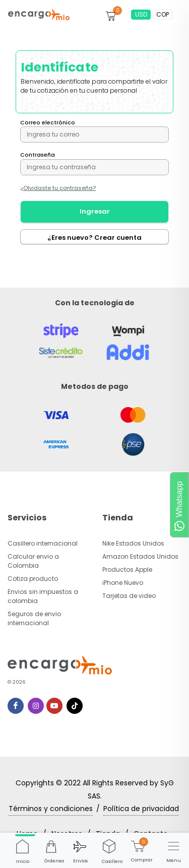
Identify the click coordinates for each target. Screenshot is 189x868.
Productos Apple (127, 570)
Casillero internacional (43, 543)
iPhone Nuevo (123, 583)
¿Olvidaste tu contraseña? (58, 188)
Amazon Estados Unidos (140, 556)
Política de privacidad (141, 809)
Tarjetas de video (129, 596)
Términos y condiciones (51, 809)
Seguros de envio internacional (34, 618)
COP (163, 14)
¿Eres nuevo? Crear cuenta (94, 238)
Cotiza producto (33, 579)
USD (141, 14)
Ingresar (95, 211)
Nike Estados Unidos (133, 543)
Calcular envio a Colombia (33, 561)
